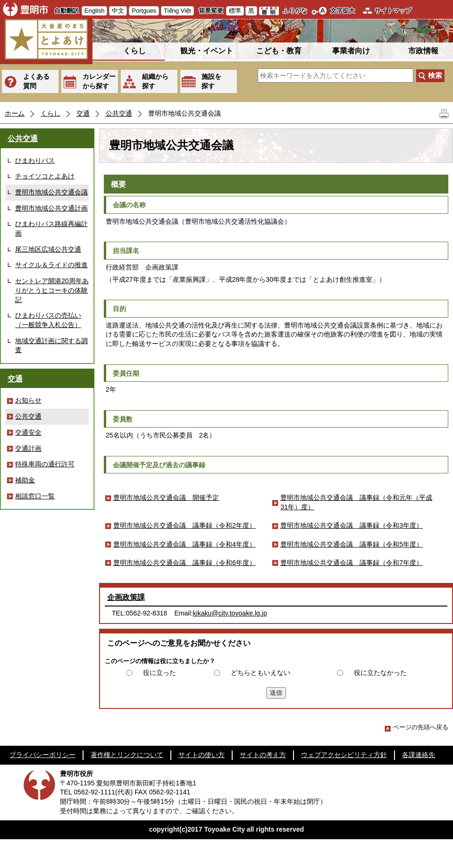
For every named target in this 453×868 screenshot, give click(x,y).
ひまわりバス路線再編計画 (51, 228)
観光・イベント (207, 51)
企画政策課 (126, 597)
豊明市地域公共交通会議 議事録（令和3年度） (352, 525)
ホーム (15, 113)
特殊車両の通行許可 (45, 464)
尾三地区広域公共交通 (48, 249)
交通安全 (28, 432)
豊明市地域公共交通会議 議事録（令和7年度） (352, 563)
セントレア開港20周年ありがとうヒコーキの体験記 (52, 290)
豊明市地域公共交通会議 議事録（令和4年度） (185, 544)
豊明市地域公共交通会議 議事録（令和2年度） (185, 525)
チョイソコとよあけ (45, 176)
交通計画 (28, 448)
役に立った (159, 673)
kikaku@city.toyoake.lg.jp (230, 613)
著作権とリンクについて (127, 755)
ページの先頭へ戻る (416, 727)
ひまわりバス (35, 160)
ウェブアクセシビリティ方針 (344, 755)
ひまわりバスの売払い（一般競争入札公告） (48, 320)
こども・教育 (279, 51)
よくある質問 (36, 81)
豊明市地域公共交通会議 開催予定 (166, 497)
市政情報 (423, 51)
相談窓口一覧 (35, 496)
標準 (235, 11)
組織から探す (155, 81)
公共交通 (119, 113)
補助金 (25, 480)
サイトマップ (393, 11)
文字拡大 (343, 11)
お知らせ (28, 400)
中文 (118, 11)
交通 (83, 113)
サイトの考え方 (263, 755)
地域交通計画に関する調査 (51, 346)
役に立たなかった (380, 673)
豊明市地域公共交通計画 (51, 208)
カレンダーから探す (99, 81)
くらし (134, 51)
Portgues (144, 11)
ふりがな (295, 11)
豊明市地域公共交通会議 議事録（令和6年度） (185, 563)
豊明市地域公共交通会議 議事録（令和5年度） (352, 544)
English (95, 11)
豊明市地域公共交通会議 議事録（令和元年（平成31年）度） (356, 502)
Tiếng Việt (177, 11)
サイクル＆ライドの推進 (51, 265)
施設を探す (211, 81)
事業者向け (351, 51)
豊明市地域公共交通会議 (51, 192)
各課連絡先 (419, 755)
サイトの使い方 (201, 755)
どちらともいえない (260, 673)
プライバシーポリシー (42, 755)
